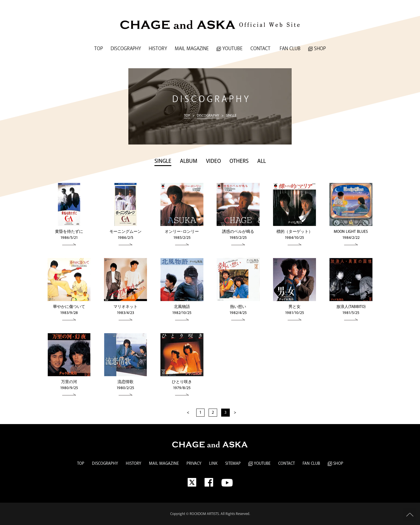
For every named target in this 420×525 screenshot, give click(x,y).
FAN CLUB (289, 49)
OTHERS (239, 161)
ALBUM (189, 161)
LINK (213, 464)
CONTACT (260, 49)
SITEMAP (233, 464)
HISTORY (158, 49)
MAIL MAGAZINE (192, 49)
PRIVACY (194, 464)
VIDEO (213, 161)
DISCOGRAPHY (126, 49)
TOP (99, 49)
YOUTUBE (230, 49)
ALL (262, 161)
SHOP (317, 49)
